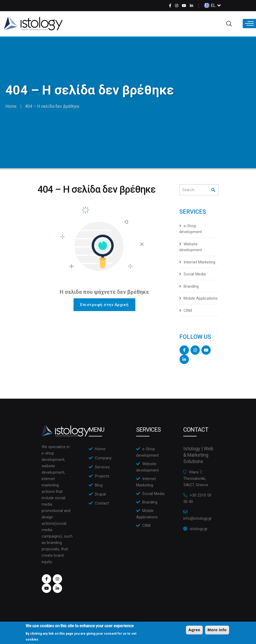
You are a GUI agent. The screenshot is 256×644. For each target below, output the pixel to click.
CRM (188, 311)
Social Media (195, 274)
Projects (102, 476)
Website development (191, 247)
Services (102, 467)
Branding (191, 286)
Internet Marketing (199, 262)
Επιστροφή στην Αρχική (104, 305)
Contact (102, 503)
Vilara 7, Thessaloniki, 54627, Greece (196, 478)
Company (103, 458)
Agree (194, 630)
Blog (99, 485)
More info (217, 630)
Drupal (100, 494)
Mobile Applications (201, 298)
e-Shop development (191, 229)
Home (11, 106)
